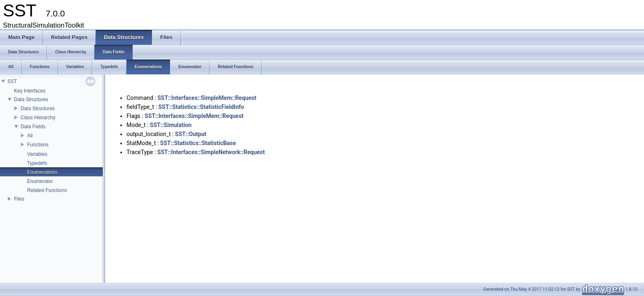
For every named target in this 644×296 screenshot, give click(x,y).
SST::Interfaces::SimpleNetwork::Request (211, 152)
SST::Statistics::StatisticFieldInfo (201, 107)
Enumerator (40, 181)
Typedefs (37, 163)
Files (19, 199)
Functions (38, 145)
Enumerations (42, 172)
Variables (37, 154)
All (30, 136)
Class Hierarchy (38, 118)
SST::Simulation (171, 125)
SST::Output (191, 134)
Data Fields (33, 127)
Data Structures (31, 99)
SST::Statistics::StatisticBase (198, 143)
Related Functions (47, 190)
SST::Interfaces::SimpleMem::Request (207, 98)
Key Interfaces (30, 91)
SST (12, 81)
